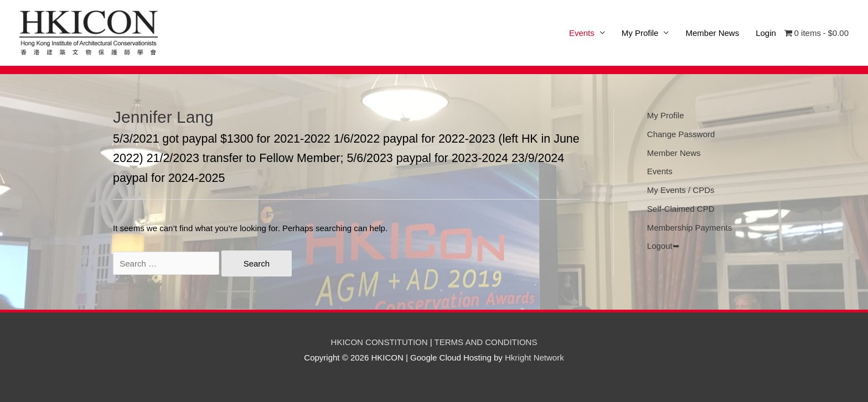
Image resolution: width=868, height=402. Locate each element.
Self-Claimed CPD (681, 209)
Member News (712, 33)
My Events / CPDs (681, 190)
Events (660, 171)
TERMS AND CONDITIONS (486, 342)
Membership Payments (689, 228)
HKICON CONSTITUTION (379, 342)
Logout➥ (663, 246)
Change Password (681, 134)
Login (766, 33)
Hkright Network (534, 357)
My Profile (640, 33)
